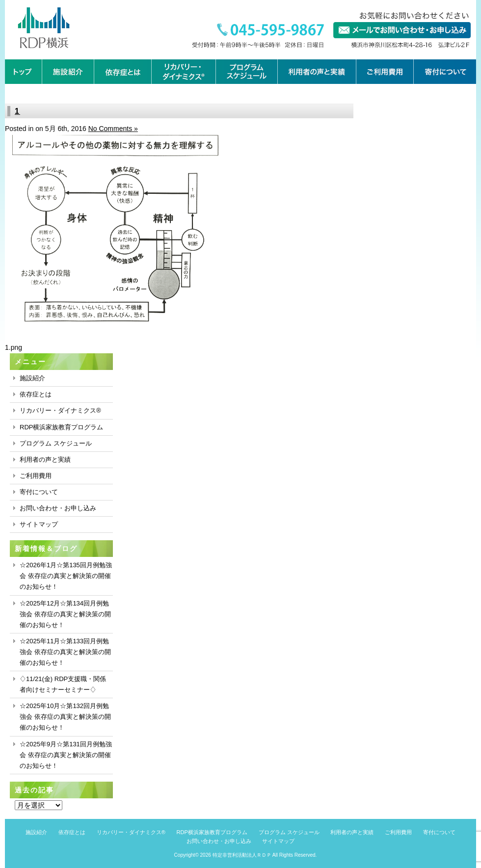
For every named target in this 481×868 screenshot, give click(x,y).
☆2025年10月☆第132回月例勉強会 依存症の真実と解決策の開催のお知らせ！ (65, 717)
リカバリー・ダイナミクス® (60, 410)
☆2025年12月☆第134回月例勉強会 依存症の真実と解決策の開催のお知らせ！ (65, 614)
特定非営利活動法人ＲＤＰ (242, 855)
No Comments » (113, 129)
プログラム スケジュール (56, 443)
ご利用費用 (36, 476)
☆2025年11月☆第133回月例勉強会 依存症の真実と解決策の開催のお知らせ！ (65, 652)
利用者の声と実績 (45, 460)
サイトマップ (39, 524)
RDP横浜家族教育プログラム (61, 427)
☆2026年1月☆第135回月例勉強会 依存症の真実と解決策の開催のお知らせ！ (66, 576)
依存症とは (36, 394)
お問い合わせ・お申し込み (58, 508)
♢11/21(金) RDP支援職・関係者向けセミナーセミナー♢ (63, 684)
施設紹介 (32, 378)
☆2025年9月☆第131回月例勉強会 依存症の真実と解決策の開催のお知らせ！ (66, 755)
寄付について (39, 492)
